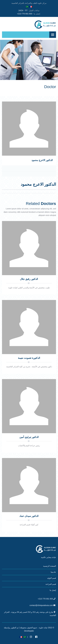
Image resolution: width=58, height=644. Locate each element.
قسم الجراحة (51, 584)
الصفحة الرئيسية (50, 566)
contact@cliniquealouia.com (41, 605)
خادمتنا (53, 572)
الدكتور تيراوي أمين (29, 437)
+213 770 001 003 (25, 14)
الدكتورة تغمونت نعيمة (29, 358)
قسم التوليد (52, 578)
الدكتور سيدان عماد (29, 516)
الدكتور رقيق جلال (29, 279)
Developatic (29, 631)
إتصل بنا (53, 590)
